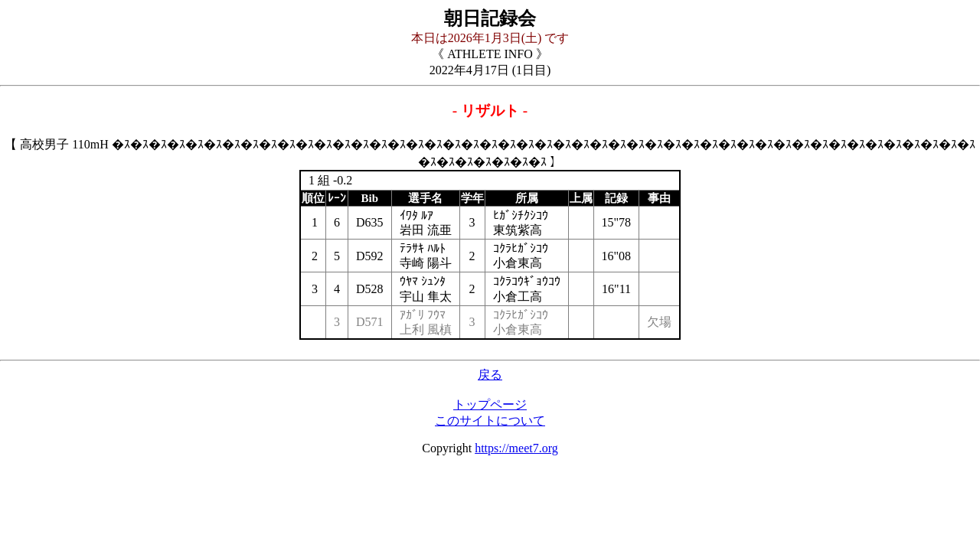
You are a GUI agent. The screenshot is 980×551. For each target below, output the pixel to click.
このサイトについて (490, 421)
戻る (490, 375)
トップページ (490, 404)
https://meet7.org (516, 448)
